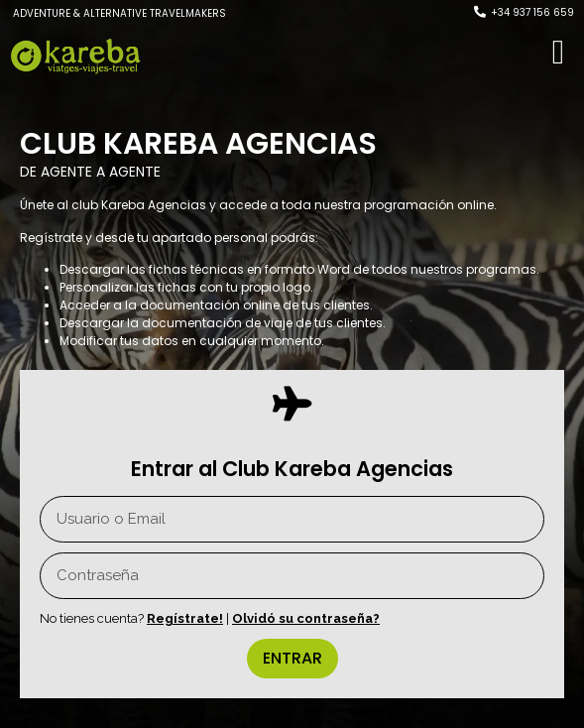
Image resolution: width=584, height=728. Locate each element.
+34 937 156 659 (532, 12)
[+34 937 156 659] (480, 12)
